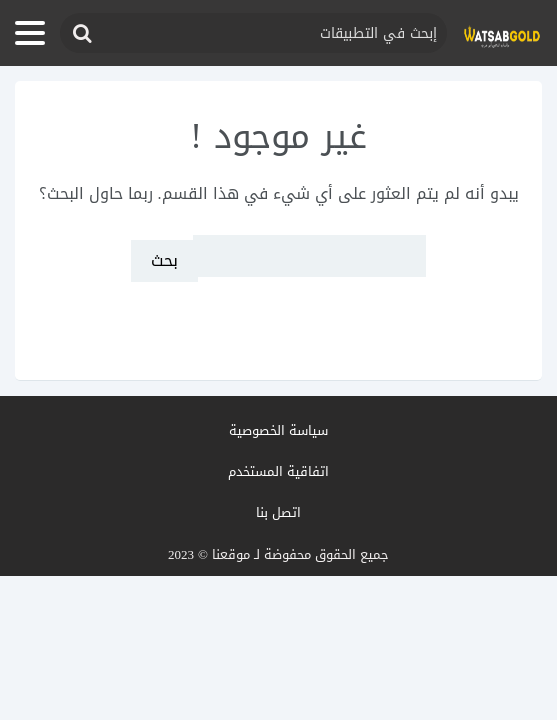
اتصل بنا (278, 512)
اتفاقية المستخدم (278, 471)
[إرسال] (81, 33)
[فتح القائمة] (30, 33)
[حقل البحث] (253, 33)
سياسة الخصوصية (278, 430)
